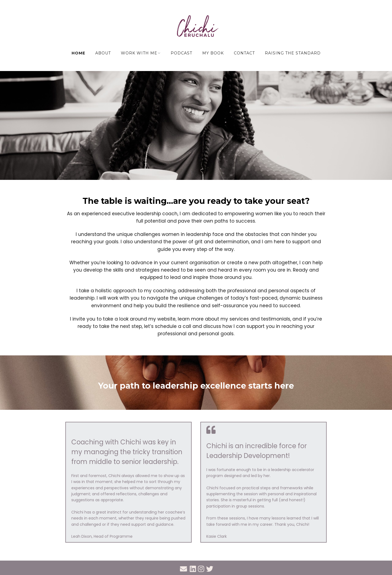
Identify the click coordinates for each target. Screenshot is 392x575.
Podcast (181, 53)
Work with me (139, 53)
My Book (213, 53)
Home (78, 53)
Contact (244, 53)
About (103, 53)
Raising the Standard (293, 53)
